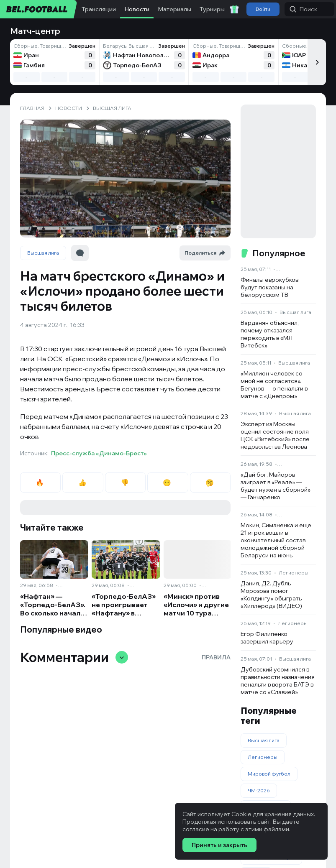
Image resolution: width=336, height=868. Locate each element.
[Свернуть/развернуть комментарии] (122, 657)
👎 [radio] (125, 483)
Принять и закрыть (219, 845)
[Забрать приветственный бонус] (234, 9)
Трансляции (99, 9)
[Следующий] (317, 62)
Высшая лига (43, 253)
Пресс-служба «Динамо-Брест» (99, 453)
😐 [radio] (168, 483)
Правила (216, 657)
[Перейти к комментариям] (80, 253)
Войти (263, 9)
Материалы (174, 9)
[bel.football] (39, 9)
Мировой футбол (269, 774)
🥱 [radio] (210, 483)
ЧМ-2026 (259, 790)
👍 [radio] (83, 483)
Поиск (303, 9)
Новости (137, 9)
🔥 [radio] (40, 483)
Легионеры (294, 573)
